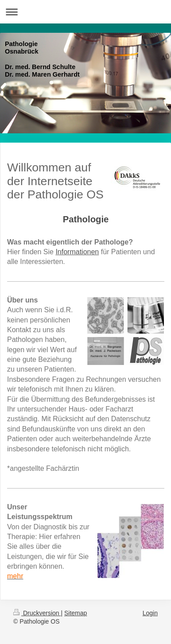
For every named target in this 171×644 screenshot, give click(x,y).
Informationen (77, 252)
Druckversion (37, 613)
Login (150, 613)
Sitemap (76, 613)
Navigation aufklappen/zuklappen (85, 12)
